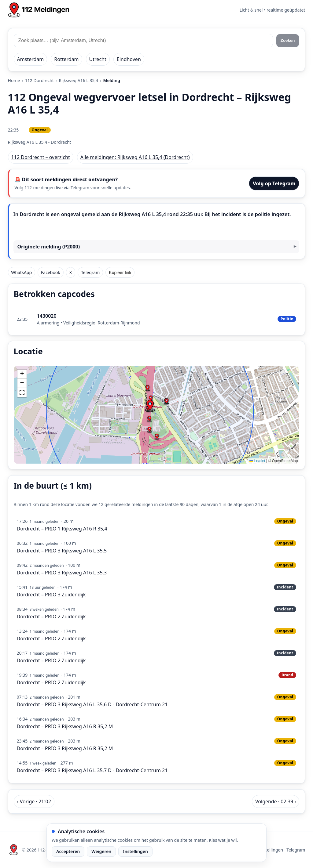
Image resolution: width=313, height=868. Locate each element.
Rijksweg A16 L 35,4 (78, 80)
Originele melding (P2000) (48, 247)
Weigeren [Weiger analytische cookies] (101, 851)
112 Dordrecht (39, 80)
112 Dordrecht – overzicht (41, 157)
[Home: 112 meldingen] (39, 10)
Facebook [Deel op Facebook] (51, 272)
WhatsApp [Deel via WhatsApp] (22, 272)
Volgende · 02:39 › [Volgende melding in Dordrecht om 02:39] (276, 801)
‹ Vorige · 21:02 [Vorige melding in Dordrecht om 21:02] (34, 801)
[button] (150, 406)
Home (14, 80)
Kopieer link (120, 273)
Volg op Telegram (274, 183)
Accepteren (68, 851)
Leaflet (257, 461)
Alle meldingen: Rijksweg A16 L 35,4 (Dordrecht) (135, 157)
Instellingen (135, 851)
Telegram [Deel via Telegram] (90, 272)
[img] (157, 415)
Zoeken (288, 40)
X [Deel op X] (71, 272)
